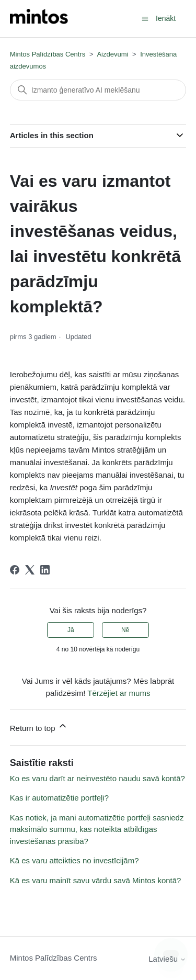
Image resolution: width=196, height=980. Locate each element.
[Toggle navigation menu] (145, 18)
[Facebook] (15, 570)
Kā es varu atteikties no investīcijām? (74, 860)
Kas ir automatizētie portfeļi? (59, 798)
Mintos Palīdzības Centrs (48, 54)
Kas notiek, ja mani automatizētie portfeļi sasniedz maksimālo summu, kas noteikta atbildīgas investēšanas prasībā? (97, 829)
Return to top (39, 726)
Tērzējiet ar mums (119, 693)
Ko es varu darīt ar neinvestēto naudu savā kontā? (97, 778)
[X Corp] (30, 570)
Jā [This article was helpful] (71, 630)
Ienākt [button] (166, 18)
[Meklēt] (98, 90)
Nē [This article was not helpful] (125, 630)
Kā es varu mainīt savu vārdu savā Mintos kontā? (96, 880)
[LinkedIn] (45, 570)
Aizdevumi (112, 54)
